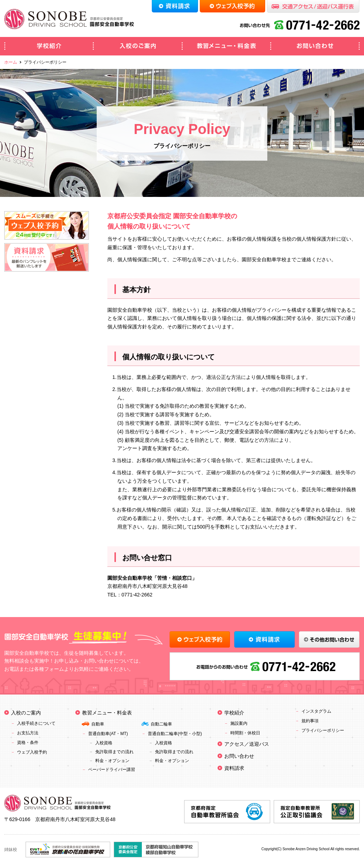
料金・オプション (112, 761)
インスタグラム (316, 711)
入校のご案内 (138, 46)
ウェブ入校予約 (32, 752)
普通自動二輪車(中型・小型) (175, 734)
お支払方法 (28, 733)
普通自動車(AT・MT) (108, 734)
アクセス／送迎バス (247, 744)
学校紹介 (49, 46)
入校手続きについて (36, 723)
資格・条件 (28, 743)
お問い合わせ (315, 46)
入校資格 (104, 743)
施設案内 (239, 723)
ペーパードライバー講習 (112, 770)
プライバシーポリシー (323, 730)
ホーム (11, 62)
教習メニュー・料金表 (226, 46)
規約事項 (310, 721)
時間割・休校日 (245, 733)
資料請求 (234, 768)
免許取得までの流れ (114, 752)
